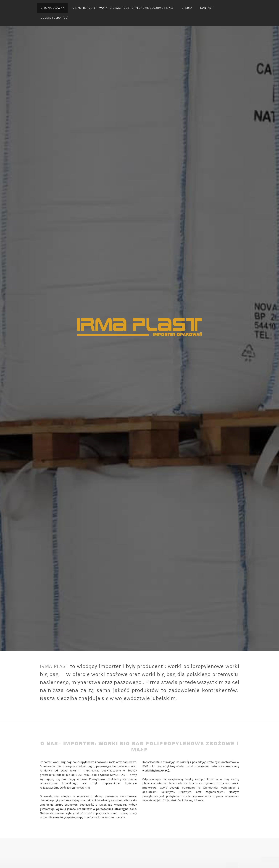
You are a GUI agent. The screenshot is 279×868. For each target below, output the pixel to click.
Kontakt (206, 8)
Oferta (187, 8)
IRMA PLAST (54, 666)
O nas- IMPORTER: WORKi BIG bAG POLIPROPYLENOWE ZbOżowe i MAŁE (123, 8)
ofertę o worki (185, 766)
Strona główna (52, 8)
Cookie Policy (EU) (54, 18)
